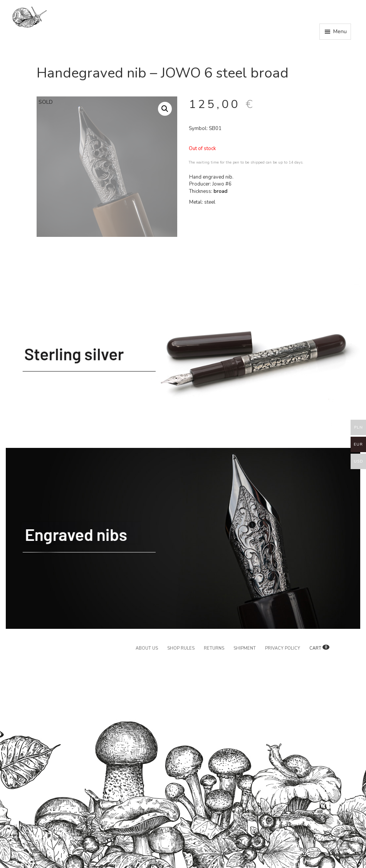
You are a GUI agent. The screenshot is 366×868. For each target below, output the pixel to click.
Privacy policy (283, 648)
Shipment (245, 648)
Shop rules (181, 648)
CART (319, 648)
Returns (214, 648)
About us (147, 648)
